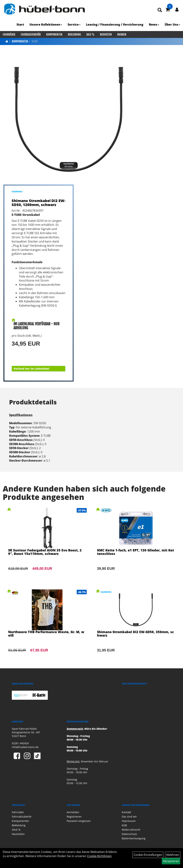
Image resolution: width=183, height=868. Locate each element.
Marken (122, 34)
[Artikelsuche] (160, 10)
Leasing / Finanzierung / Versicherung (115, 25)
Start (20, 25)
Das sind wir (129, 817)
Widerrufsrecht (131, 830)
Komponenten (54, 34)
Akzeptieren (171, 861)
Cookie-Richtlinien (99, 856)
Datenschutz (129, 834)
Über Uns (172, 25)
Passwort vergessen (79, 821)
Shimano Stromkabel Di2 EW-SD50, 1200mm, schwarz (39, 203)
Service (74, 25)
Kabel (35, 41)
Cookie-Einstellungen (148, 855)
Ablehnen (173, 855)
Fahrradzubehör (31, 34)
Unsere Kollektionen (46, 25)
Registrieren (74, 817)
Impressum (129, 821)
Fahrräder (9, 34)
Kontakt (126, 812)
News (154, 25)
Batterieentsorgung (134, 838)
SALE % (90, 34)
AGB (124, 825)
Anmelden (73, 812)
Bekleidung (74, 34)
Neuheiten (106, 34)
